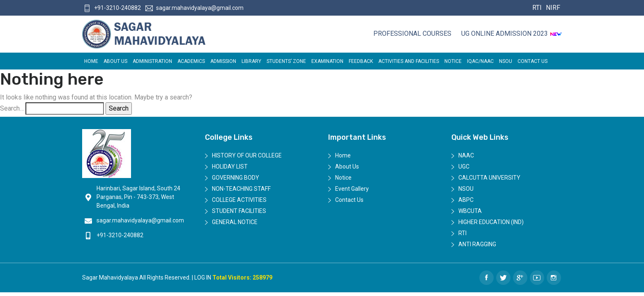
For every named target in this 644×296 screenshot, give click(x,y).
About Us (115, 61)
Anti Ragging (477, 244)
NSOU (506, 61)
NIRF (552, 8)
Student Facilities (239, 211)
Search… (12, 108)
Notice (453, 61)
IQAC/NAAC (480, 61)
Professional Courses (412, 34)
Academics (191, 61)
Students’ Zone (286, 61)
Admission (223, 61)
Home (91, 61)
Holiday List (230, 166)
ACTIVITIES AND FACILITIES (409, 61)
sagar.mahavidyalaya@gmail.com (194, 8)
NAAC (466, 155)
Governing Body (236, 178)
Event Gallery (352, 189)
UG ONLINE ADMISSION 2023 (512, 34)
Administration (152, 61)
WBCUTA (470, 211)
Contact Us (532, 61)
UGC (464, 166)
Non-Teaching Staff (241, 189)
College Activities (239, 200)
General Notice (235, 222)
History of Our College (247, 155)
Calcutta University (489, 178)
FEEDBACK (361, 61)
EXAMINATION (327, 61)
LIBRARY (251, 61)
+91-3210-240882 (112, 8)
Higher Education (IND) (491, 222)
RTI (537, 8)
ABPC (466, 200)
